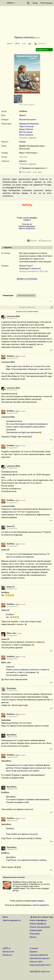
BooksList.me (8, 952)
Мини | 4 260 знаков (28, 153)
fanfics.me (45, 972)
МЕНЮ (11, 3)
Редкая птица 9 (26, 266)
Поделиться (46, 241)
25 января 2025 (12, 690)
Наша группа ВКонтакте (40, 965)
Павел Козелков (26, 126)
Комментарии (36, 930)
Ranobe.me (7, 955)
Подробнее (8, 248)
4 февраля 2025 (12, 737)
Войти (5, 917)
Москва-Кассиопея (28, 120)
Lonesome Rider (13, 316)
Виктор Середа (26, 132)
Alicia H (22, 115)
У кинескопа (35, 268)
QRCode (33, 241)
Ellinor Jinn (11, 633)
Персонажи (35, 934)
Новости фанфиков (38, 920)
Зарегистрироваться (12, 920)
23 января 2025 (12, 528)
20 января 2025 (12, 318)
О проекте (34, 948)
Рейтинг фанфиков (38, 924)
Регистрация (46, 3)
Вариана (23, 161)
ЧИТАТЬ (27, 205)
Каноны (33, 937)
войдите (27, 220)
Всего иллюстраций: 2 (27, 105)
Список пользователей (40, 927)
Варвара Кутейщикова (29, 124)
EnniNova (23, 111)
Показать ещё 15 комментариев (27, 312)
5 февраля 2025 (12, 821)
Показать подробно (28, 138)
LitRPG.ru (7, 948)
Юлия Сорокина (26, 135)
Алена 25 (11, 526)
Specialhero (12, 735)
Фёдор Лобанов (26, 129)
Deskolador (11, 688)
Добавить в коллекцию (27, 279)
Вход (35, 3)
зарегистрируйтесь (27, 228)
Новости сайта (36, 962)
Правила (34, 952)
